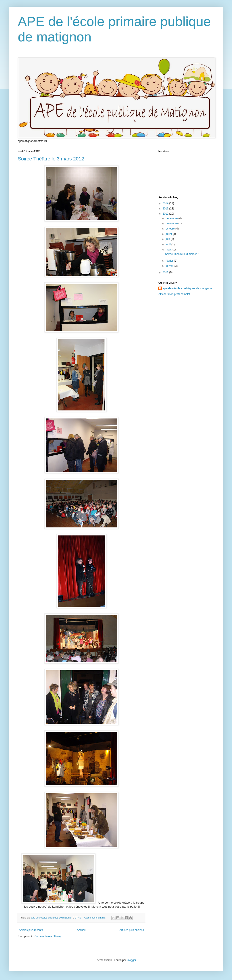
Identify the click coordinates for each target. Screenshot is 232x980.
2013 (166, 209)
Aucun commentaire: (95, 918)
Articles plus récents (31, 930)
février (170, 261)
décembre (172, 218)
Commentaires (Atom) (48, 936)
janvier (170, 266)
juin (168, 239)
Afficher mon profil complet (174, 294)
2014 (166, 203)
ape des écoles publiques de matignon (187, 288)
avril (169, 244)
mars (169, 250)
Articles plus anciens (132, 930)
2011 (166, 272)
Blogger (132, 960)
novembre (172, 223)
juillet (169, 234)
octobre (171, 229)
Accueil (81, 930)
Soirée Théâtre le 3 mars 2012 (51, 159)
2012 (166, 214)
